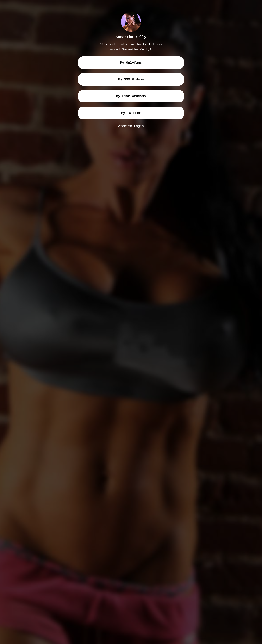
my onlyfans (131, 63)
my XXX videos (131, 79)
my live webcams (131, 96)
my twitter (131, 113)
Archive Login (131, 126)
